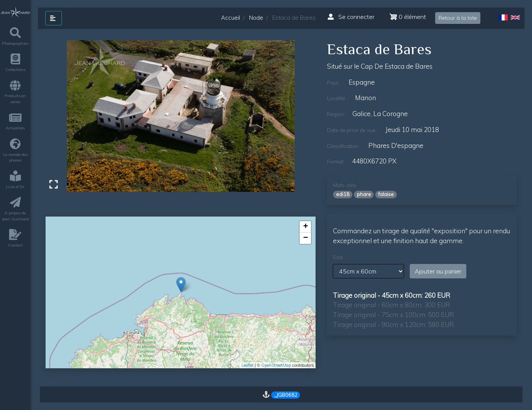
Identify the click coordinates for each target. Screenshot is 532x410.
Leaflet (248, 365)
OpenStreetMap (276, 365)
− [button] (305, 238)
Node (256, 18)
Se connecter (351, 17)
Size (338, 257)
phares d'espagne (396, 145)
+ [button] (305, 227)
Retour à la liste (458, 18)
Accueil (230, 18)
